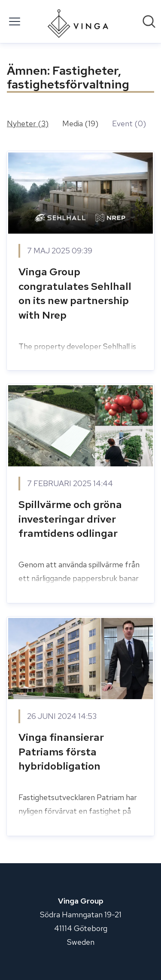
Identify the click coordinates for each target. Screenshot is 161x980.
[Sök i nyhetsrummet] (149, 21)
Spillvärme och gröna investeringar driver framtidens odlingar (70, 519)
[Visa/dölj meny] (15, 21)
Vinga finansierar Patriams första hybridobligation (61, 752)
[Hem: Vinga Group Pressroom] (78, 21)
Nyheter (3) (28, 123)
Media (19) (80, 123)
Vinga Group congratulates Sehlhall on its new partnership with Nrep (75, 293)
